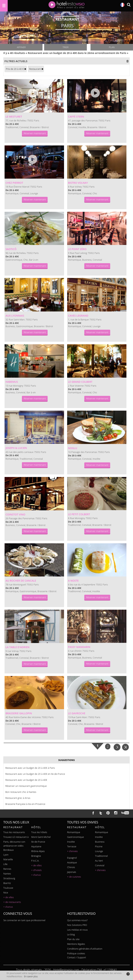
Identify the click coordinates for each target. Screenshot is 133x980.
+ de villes (8, 897)
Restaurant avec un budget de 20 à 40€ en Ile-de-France (35, 774)
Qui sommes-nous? (77, 920)
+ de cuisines (74, 877)
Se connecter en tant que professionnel (24, 920)
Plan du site (73, 939)
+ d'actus (8, 907)
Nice (6, 893)
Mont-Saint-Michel (41, 837)
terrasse (72, 846)
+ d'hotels (36, 870)
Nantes (7, 874)
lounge (99, 851)
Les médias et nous (77, 930)
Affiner (21, 47)
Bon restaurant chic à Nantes (21, 792)
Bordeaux (8, 850)
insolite (71, 842)
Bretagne (36, 856)
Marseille (8, 859)
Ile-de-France (38, 842)
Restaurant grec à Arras (18, 798)
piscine (99, 846)
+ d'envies (72, 851)
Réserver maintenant (35, 133)
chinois (71, 867)
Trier (66, 47)
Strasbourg (9, 878)
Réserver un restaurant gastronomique (26, 786)
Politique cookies (76, 953)
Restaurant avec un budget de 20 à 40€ (26, 780)
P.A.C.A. (35, 861)
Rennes (7, 869)
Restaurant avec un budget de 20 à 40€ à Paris (30, 768)
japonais (72, 872)
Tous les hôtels (39, 832)
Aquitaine (36, 846)
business (100, 842)
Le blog (71, 934)
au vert (99, 861)
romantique (74, 832)
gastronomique (76, 837)
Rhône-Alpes (38, 851)
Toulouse (8, 888)
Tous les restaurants (14, 832)
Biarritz (7, 883)
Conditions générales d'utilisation (85, 949)
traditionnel (101, 856)
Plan (112, 47)
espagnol (72, 858)
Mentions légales (76, 944)
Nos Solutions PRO (77, 925)
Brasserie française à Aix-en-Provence (25, 804)
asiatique (72, 862)
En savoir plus (31, 976)
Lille (5, 864)
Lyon (6, 855)
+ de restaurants (12, 902)
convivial (100, 865)
